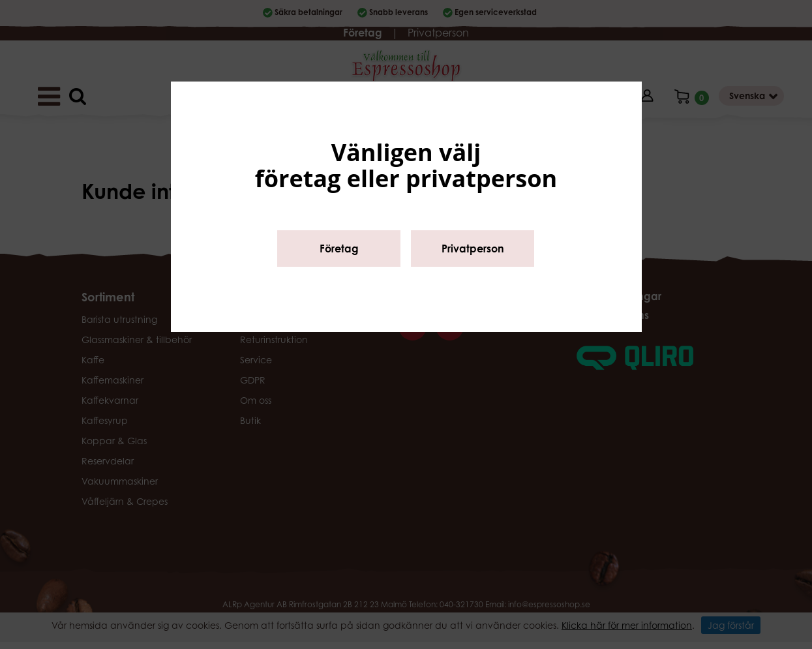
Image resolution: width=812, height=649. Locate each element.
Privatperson (473, 249)
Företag (339, 249)
